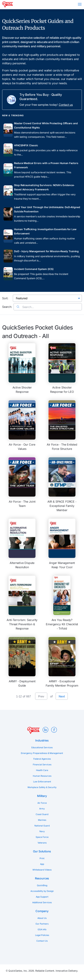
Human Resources (42, 776)
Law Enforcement (42, 782)
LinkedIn (45, 730)
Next (62, 696)
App (42, 864)
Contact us (66, 105)
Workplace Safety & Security (42, 787)
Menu (80, 4)
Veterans (42, 843)
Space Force (42, 837)
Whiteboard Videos (42, 870)
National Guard (42, 826)
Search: (7, 307)
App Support (42, 897)
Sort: (5, 298)
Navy (42, 831)
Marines (42, 820)
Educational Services (42, 747)
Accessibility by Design (42, 891)
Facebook (54, 730)
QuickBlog (42, 885)
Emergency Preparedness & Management (42, 753)
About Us (42, 918)
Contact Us (42, 941)
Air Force (42, 803)
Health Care (42, 770)
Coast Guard (42, 814)
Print (42, 858)
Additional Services (42, 902)
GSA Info (42, 929)
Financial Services (42, 765)
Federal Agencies (42, 759)
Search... (25, 307)
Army (42, 809)
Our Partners (42, 924)
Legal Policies (42, 935)
